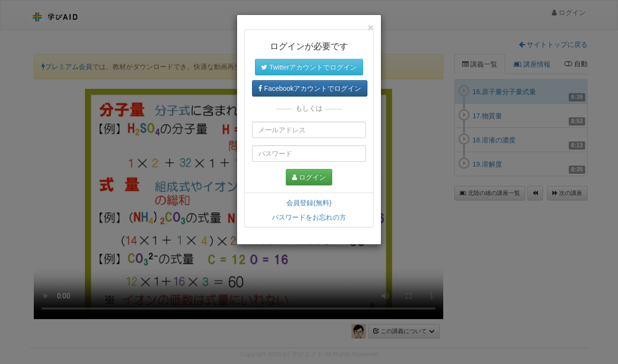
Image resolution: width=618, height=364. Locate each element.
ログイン (309, 177)
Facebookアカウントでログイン (310, 88)
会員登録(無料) (309, 203)
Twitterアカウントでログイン (309, 67)
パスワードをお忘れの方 (309, 217)
